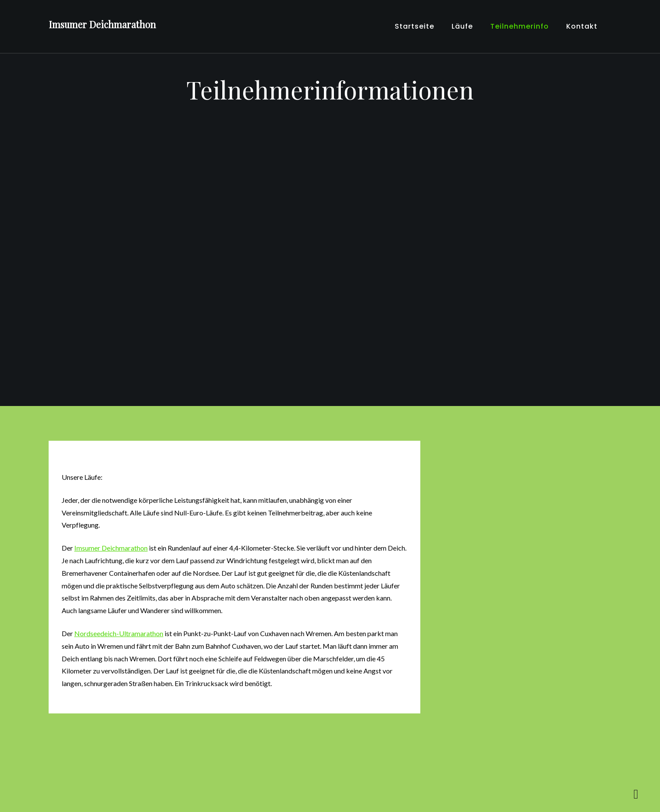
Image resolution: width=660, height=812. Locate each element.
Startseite (414, 26)
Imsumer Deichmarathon (102, 24)
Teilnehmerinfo (520, 26)
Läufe (462, 26)
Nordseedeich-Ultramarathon (119, 633)
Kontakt (582, 26)
